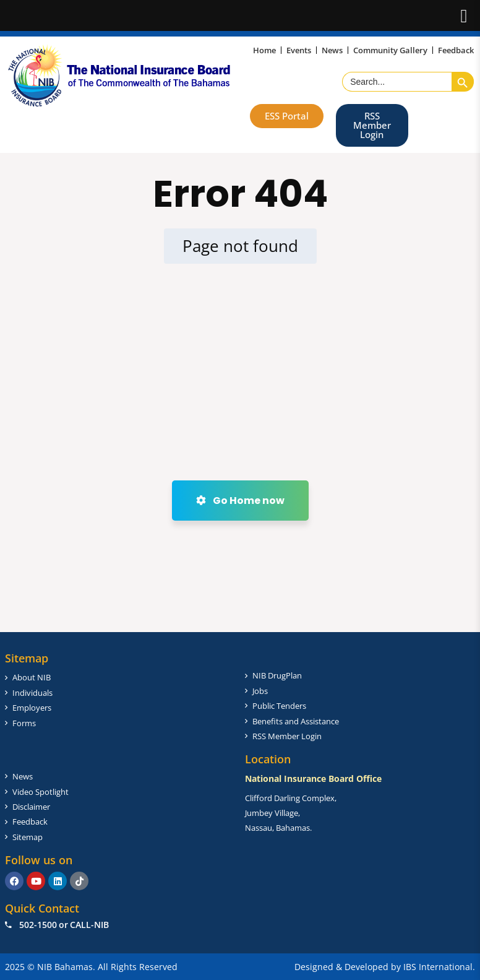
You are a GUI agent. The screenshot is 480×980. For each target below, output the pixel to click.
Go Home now (240, 501)
